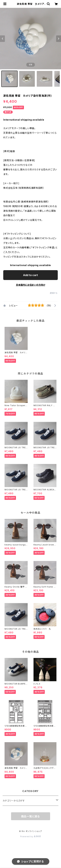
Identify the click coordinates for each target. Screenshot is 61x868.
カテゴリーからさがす (14, 801)
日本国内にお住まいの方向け (31, 285)
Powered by (31, 836)
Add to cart (30, 275)
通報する (54, 293)
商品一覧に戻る (31, 816)
